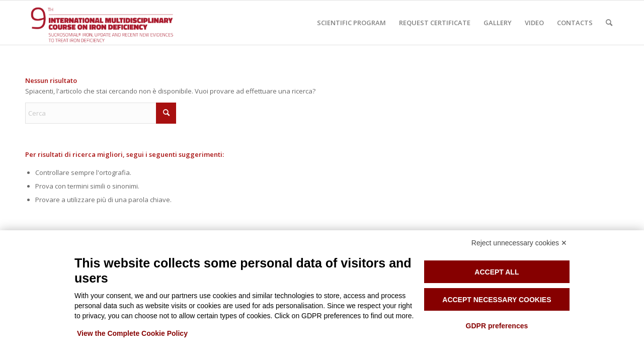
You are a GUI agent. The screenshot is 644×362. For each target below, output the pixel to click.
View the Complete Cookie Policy (132, 333)
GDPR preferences (497, 326)
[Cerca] (609, 23)
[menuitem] (351, 23)
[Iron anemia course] (113, 23)
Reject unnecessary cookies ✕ (519, 243)
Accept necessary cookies (497, 300)
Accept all (497, 272)
